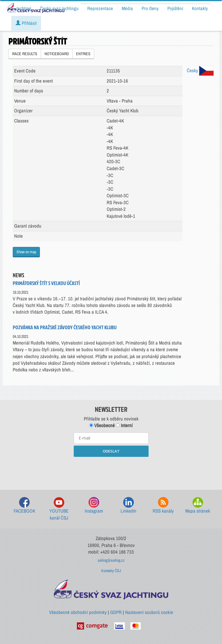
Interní (124, 425)
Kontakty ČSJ (111, 571)
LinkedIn (128, 506)
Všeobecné (102, 425)
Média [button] (127, 8)
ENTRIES (83, 54)
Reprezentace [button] (100, 8)
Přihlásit (26, 23)
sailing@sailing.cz (111, 560)
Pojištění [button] (175, 8)
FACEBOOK (24, 506)
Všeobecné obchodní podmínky (78, 612)
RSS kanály (163, 506)
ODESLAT (111, 451)
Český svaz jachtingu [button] (59, 8)
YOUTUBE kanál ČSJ (59, 509)
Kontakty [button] (200, 8)
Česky (200, 70)
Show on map (26, 252)
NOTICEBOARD (57, 54)
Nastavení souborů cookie (149, 612)
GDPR (116, 612)
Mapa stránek (198, 506)
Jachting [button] (23, 8)
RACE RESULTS (25, 54)
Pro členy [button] (150, 8)
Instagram (94, 506)
